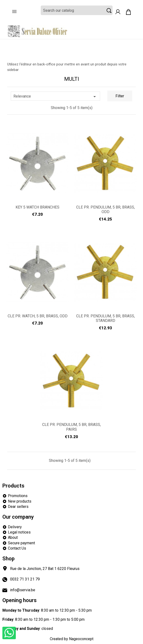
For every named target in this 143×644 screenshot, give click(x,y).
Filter (120, 96)
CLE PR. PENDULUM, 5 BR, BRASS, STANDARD (106, 318)
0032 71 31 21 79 (25, 579)
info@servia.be (23, 590)
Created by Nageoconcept (72, 639)
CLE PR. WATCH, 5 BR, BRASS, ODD (38, 316)
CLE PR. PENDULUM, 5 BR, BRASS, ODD (106, 210)
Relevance (55, 97)
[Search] (77, 10)
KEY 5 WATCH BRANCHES (37, 207)
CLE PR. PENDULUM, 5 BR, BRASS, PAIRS (71, 427)
